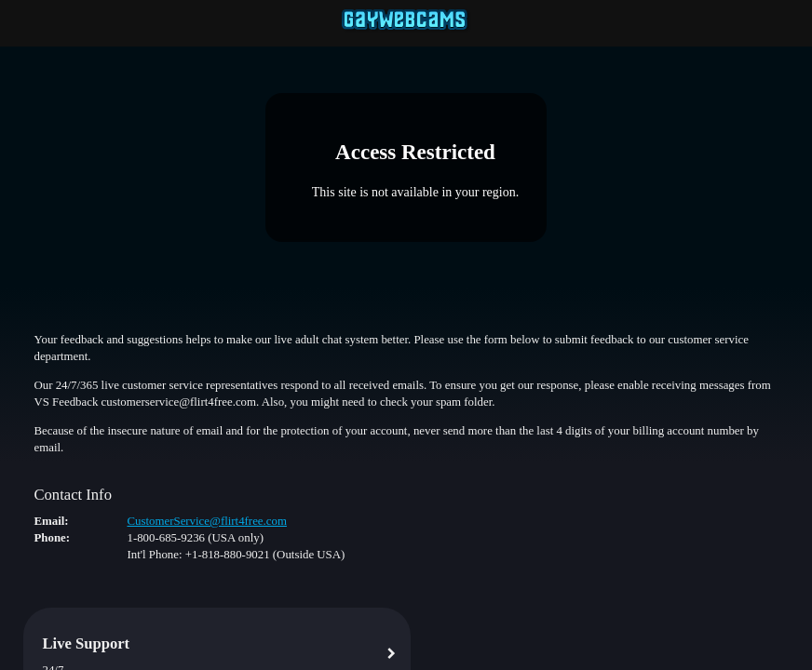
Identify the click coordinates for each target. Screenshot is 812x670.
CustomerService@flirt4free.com (206, 521)
